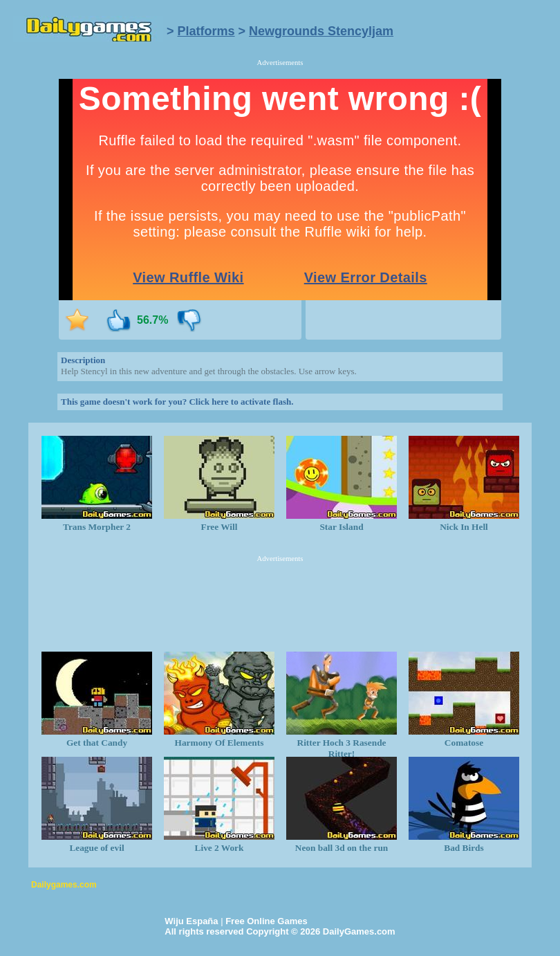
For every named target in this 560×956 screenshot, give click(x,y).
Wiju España (191, 921)
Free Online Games (267, 921)
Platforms (206, 31)
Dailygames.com (64, 885)
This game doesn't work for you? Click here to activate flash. (177, 402)
